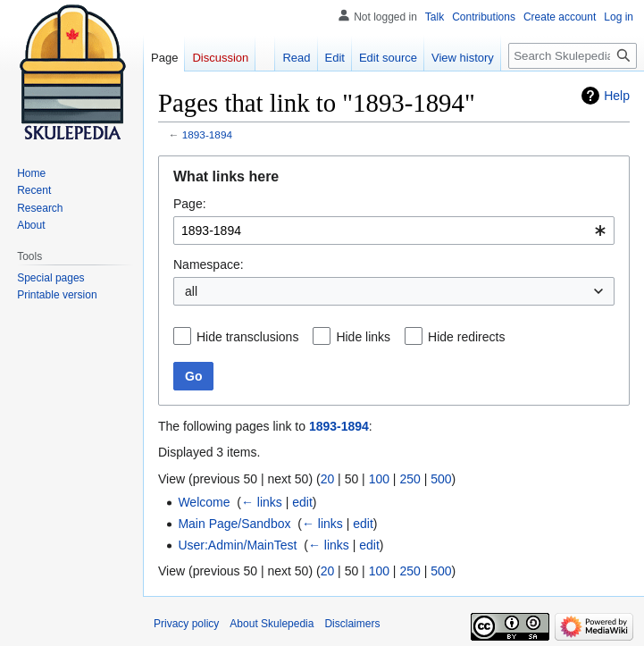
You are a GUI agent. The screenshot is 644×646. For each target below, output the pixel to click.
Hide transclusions (247, 337)
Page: (190, 204)
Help (617, 96)
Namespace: (209, 264)
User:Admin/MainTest (237, 545)
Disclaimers (352, 624)
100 (379, 479)
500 (441, 479)
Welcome (204, 502)
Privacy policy (186, 624)
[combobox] (394, 231)
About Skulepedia (272, 624)
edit (302, 502)
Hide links (363, 337)
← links (262, 502)
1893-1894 (207, 134)
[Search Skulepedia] (573, 56)
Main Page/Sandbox (234, 524)
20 (328, 479)
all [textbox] (191, 291)
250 (410, 479)
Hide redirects (466, 337)
